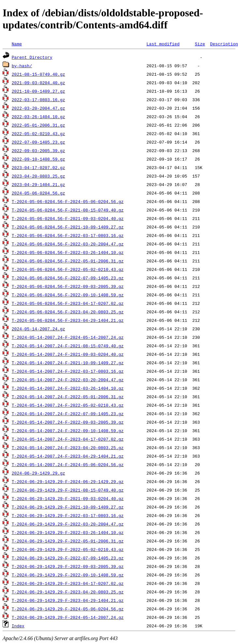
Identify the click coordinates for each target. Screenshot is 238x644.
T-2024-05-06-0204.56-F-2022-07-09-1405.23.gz (68, 278)
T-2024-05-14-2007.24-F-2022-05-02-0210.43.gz (68, 405)
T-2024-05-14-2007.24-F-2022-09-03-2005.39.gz (68, 422)
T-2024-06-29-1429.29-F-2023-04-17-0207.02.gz (68, 583)
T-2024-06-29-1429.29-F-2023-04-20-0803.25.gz (68, 592)
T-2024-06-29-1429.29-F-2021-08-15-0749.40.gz (68, 490)
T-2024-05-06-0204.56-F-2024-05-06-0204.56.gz (68, 201)
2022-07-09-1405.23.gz (38, 142)
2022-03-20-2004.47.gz (38, 108)
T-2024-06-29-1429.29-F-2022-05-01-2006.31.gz (68, 541)
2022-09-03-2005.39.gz (38, 150)
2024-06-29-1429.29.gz (38, 473)
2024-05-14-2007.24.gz (38, 329)
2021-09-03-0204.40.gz (38, 83)
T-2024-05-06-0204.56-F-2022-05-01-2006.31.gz (68, 261)
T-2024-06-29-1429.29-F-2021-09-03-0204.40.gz (68, 498)
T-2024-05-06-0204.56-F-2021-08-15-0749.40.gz (68, 210)
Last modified (163, 44)
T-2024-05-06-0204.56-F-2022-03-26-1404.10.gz (68, 252)
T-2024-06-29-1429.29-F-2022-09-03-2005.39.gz (68, 566)
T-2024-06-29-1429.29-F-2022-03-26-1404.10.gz (68, 532)
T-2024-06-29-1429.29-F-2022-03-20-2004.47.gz (68, 524)
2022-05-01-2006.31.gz (38, 125)
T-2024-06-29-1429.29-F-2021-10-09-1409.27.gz (68, 507)
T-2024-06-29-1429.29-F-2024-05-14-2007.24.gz (68, 617)
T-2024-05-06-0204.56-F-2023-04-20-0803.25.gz (68, 312)
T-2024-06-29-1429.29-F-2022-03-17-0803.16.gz (68, 515)
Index (18, 626)
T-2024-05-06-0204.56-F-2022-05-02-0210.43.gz (68, 269)
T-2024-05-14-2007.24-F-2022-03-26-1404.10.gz (68, 388)
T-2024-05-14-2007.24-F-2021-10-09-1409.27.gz (68, 363)
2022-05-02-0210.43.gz (38, 134)
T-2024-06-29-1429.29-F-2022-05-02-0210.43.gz (68, 549)
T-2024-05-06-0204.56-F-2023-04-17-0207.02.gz (68, 303)
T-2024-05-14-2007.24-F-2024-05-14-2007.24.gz (68, 337)
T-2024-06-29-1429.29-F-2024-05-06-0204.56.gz (68, 609)
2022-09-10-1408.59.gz (38, 159)
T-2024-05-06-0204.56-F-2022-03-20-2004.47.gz (68, 244)
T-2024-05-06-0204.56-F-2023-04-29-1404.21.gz (68, 320)
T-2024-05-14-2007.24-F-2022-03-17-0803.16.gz (68, 371)
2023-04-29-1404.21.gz (38, 184)
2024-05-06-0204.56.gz (38, 193)
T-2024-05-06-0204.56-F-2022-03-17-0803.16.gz (68, 235)
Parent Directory (32, 57)
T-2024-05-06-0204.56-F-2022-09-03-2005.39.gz (68, 286)
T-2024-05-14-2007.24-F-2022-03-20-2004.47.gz (68, 380)
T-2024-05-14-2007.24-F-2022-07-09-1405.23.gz (68, 414)
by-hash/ (22, 66)
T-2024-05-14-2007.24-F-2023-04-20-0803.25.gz (68, 448)
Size (200, 44)
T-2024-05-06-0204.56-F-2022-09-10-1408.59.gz (68, 295)
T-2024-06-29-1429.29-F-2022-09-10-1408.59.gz (68, 575)
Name (17, 44)
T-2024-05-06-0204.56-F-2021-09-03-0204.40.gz (68, 218)
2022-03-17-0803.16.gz (38, 100)
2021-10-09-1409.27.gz (38, 91)
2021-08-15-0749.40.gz (38, 74)
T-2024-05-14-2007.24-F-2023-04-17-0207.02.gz (68, 439)
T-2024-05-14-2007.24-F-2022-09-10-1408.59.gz (68, 431)
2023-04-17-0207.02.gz (38, 167)
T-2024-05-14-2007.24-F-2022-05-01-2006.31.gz (68, 397)
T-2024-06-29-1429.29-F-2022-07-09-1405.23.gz (68, 558)
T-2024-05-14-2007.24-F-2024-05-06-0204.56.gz (68, 464)
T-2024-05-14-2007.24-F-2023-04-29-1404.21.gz (68, 456)
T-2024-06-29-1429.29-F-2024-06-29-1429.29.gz (68, 481)
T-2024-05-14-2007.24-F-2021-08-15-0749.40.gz (68, 346)
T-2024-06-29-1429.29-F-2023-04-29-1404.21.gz (68, 600)
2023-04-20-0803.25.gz (38, 176)
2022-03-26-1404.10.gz (38, 117)
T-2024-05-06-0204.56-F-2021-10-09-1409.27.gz (68, 227)
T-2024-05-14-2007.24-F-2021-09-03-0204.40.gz (68, 354)
